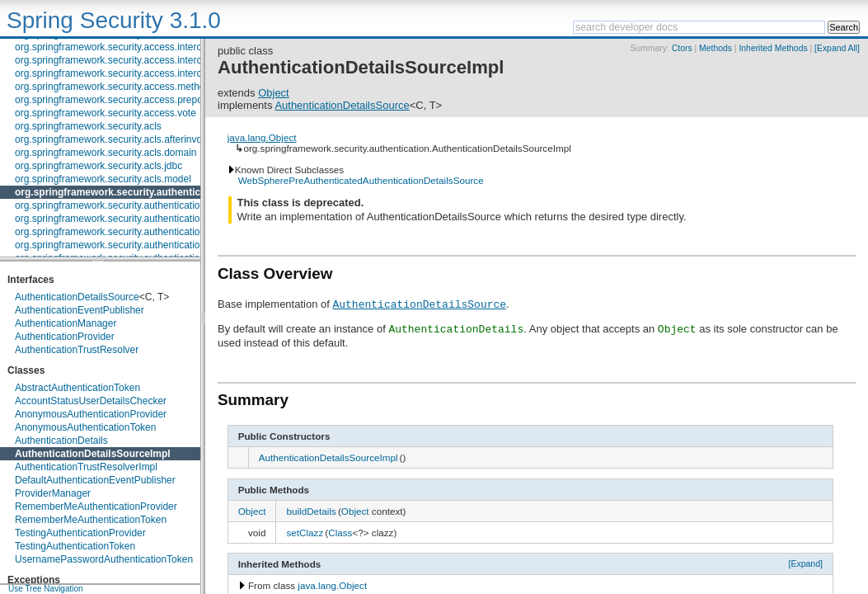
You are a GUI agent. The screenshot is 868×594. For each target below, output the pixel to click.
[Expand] (805, 563)
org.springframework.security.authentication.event (124, 232)
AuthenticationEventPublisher (80, 310)
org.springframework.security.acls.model (103, 179)
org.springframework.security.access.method (113, 87)
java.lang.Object (262, 137)
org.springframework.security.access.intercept (115, 47)
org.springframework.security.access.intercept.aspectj (132, 73)
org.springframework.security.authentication (120, 192)
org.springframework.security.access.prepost (113, 100)
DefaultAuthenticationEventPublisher (95, 480)
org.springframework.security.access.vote (106, 113)
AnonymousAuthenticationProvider (91, 414)
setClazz (305, 533)
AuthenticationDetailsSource (77, 297)
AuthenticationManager (66, 323)
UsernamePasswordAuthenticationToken (104, 559)
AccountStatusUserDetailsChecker (91, 401)
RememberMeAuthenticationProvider (96, 507)
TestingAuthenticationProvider (80, 533)
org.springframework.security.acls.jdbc (99, 166)
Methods (716, 48)
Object (274, 93)
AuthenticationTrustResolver (77, 350)
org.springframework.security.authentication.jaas (121, 245)
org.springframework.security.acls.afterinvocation (122, 139)
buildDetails (311, 511)
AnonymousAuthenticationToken (85, 427)
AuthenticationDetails (61, 441)
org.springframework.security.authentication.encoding (131, 219)
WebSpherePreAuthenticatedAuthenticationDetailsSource (361, 180)
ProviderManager (53, 493)
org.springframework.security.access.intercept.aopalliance (141, 60)
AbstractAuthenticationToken (77, 388)
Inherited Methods (773, 48)
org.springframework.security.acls (88, 126)
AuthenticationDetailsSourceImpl (93, 454)
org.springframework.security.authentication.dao (120, 205)
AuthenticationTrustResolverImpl (86, 467)
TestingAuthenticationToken (75, 546)
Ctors (682, 48)
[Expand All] (837, 48)
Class (340, 533)
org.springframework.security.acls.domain (106, 153)
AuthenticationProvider (65, 337)
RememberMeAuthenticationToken (91, 520)
